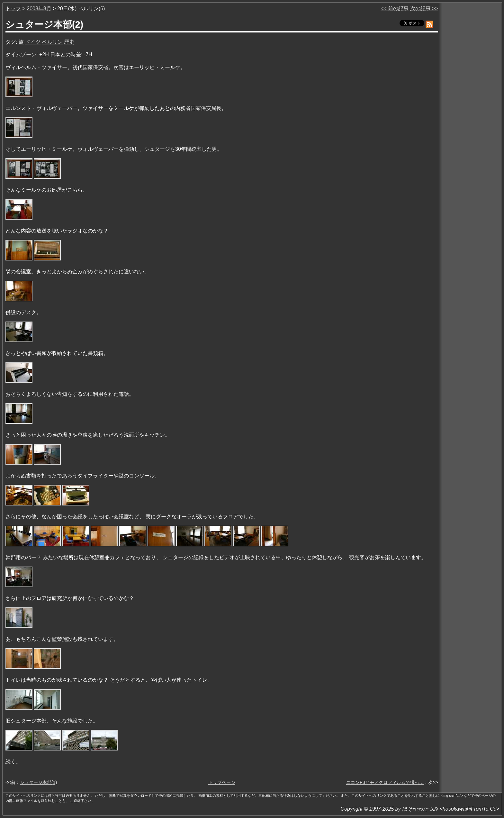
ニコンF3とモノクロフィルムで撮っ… (385, 782)
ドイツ (33, 42)
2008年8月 (39, 9)
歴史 (69, 42)
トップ (13, 9)
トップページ (222, 782)
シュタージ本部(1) (39, 782)
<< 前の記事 (395, 9)
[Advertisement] (471, 103)
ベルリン (52, 42)
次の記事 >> (424, 9)
